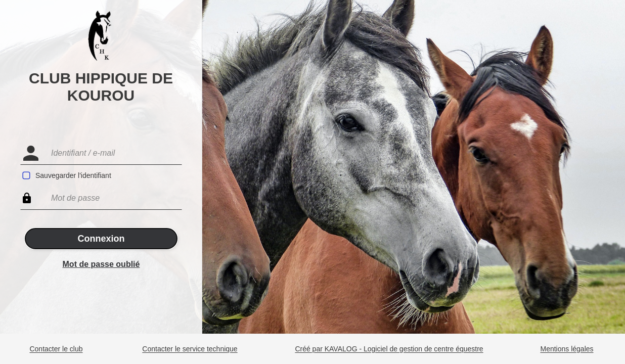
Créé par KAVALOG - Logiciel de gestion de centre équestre (389, 349)
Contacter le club (56, 349)
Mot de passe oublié (101, 264)
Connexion (101, 239)
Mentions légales (567, 349)
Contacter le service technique (190, 349)
